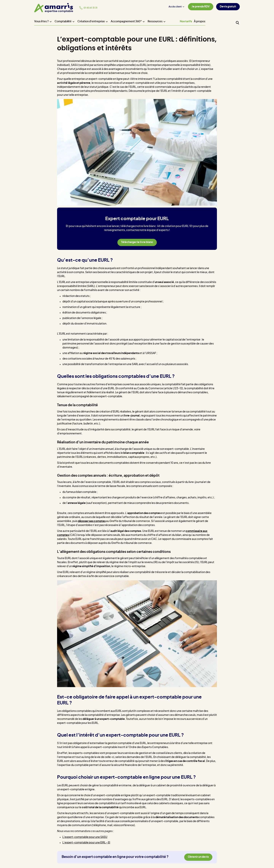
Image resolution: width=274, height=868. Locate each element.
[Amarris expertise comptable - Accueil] (54, 8)
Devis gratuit (228, 7)
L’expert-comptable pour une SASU (85, 837)
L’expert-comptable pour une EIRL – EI (86, 843)
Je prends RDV (201, 7)
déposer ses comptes (92, 521)
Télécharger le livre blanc (137, 242)
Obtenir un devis (198, 857)
